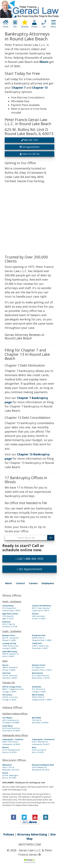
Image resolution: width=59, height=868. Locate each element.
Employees (48, 583)
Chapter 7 (19, 88)
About (8, 583)
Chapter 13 (40, 88)
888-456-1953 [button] (30, 140)
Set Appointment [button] (29, 147)
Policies (9, 834)
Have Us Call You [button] (30, 154)
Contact (20, 583)
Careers (33, 583)
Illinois (44, 62)
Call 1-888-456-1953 (30, 559)
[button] (29, 4)
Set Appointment (29, 569)
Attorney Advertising (32, 834)
